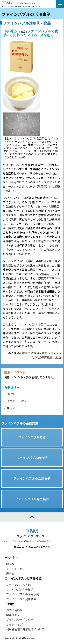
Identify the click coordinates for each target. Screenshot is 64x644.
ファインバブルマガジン (32, 536)
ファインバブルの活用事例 (23, 594)
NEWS (11, 394)
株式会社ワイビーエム (38, 546)
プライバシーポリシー (20, 619)
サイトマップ (14, 624)
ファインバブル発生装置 (21, 599)
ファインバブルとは (18, 584)
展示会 (11, 408)
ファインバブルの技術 (20, 589)
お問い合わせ (14, 610)
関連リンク (13, 615)
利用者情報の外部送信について (25, 629)
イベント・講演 (16, 401)
